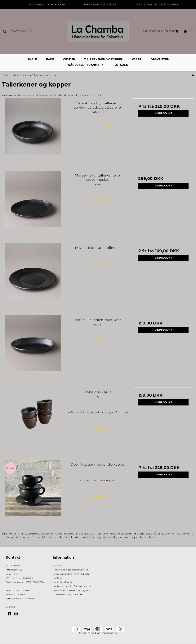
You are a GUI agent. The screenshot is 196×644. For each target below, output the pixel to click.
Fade (50, 59)
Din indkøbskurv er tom (161, 31)
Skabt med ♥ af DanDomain (98, 633)
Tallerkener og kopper (103, 59)
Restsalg (120, 65)
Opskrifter (160, 59)
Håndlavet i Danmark (86, 65)
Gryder (69, 59)
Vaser (137, 59)
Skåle (32, 59)
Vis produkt (163, 113)
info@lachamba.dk (25, 599)
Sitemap (10, 607)
